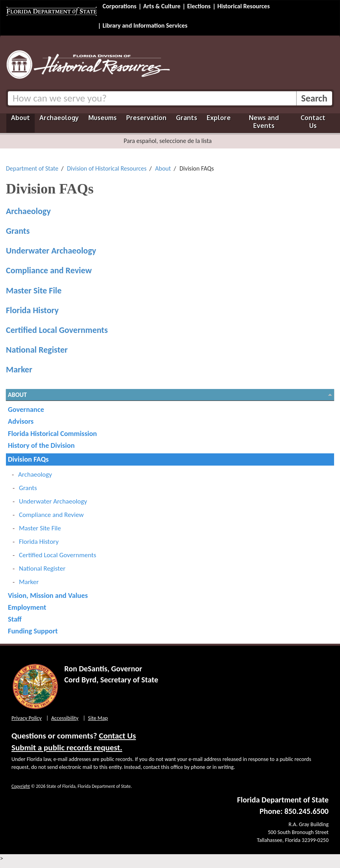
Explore (219, 118)
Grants (187, 118)
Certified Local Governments (57, 330)
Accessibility (65, 718)
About (21, 118)
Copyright (21, 786)
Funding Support (33, 631)
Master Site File (34, 290)
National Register (37, 350)
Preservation (146, 118)
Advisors (21, 421)
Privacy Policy (27, 718)
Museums (103, 118)
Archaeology (59, 118)
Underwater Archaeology (51, 251)
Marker (19, 369)
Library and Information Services (145, 25)
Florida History (32, 310)
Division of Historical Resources (107, 168)
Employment (27, 607)
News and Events (264, 122)
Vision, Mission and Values (48, 595)
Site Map (98, 718)
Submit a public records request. (67, 748)
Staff (15, 619)
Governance (26, 409)
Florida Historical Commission (52, 433)
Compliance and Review (49, 270)
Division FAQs (28, 459)
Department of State (32, 168)
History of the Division (41, 445)
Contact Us (313, 122)
